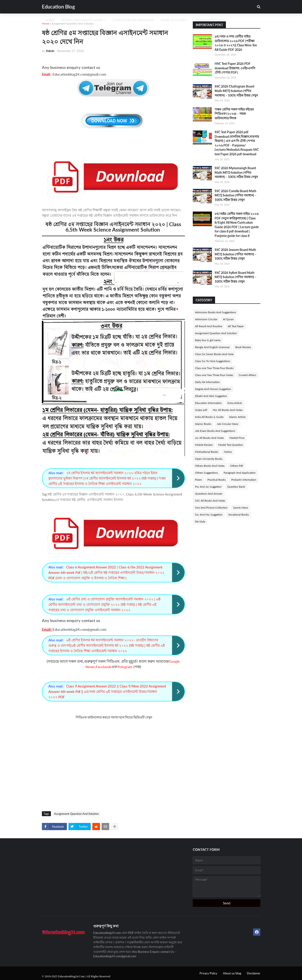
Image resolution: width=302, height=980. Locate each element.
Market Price (237, 438)
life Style (200, 522)
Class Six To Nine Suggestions (213, 361)
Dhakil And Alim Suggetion (211, 396)
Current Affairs (247, 375)
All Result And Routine (209, 326)
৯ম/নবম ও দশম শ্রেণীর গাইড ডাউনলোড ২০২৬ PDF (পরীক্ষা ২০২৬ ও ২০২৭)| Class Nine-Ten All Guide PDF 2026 (236, 43)
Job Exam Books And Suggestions (215, 431)
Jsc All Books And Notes (209, 438)
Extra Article (235, 403)
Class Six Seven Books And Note (214, 354)
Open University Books (209, 459)
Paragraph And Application (240, 473)
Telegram (125, 667)
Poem (198, 480)
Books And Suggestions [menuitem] (82, 20)
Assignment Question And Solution (73, 24)
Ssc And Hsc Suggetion (209, 515)
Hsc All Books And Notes (228, 410)
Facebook (103, 667)
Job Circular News (228, 424)
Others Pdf (237, 466)
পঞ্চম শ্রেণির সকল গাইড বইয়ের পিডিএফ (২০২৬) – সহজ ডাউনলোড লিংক (234, 114)
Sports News (241, 508)
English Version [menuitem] (210, 20)
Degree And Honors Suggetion (213, 389)
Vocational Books (238, 515)
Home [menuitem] (50, 20)
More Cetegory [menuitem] (174, 20)
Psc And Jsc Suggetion (208, 487)
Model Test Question (231, 445)
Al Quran (228, 319)
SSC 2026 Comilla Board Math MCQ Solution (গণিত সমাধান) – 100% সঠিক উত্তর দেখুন (236, 195)
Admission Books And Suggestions (216, 312)
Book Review (243, 347)
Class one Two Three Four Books (214, 368)
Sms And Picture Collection (211, 508)
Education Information (208, 403)
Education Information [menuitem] (133, 20)
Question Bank (236, 487)
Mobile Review (204, 445)
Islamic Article (237, 417)
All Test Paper (236, 326)
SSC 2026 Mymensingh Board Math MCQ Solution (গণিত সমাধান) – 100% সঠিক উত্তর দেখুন (236, 172)
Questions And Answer (209, 494)
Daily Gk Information (207, 382)
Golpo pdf (201, 410)
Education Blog (58, 7)
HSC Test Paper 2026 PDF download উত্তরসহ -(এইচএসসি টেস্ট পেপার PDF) (235, 68)
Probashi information (244, 480)
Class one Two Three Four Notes (214, 375)
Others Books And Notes (210, 466)
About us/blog (232, 973)
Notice (228, 452)
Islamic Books (203, 424)
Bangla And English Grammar (212, 347)
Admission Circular (206, 319)
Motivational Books (207, 452)
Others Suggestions (207, 473)
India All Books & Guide (209, 417)
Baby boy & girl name (208, 340)
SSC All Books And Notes (210, 501)
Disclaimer (254, 973)
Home (45, 24)
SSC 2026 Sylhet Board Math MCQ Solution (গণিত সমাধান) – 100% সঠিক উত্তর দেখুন (236, 277)
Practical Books (217, 480)
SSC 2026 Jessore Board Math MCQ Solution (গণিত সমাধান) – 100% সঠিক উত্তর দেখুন (236, 254)
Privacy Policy (208, 973)
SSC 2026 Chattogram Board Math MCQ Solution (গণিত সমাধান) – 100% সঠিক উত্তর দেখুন (236, 91)
